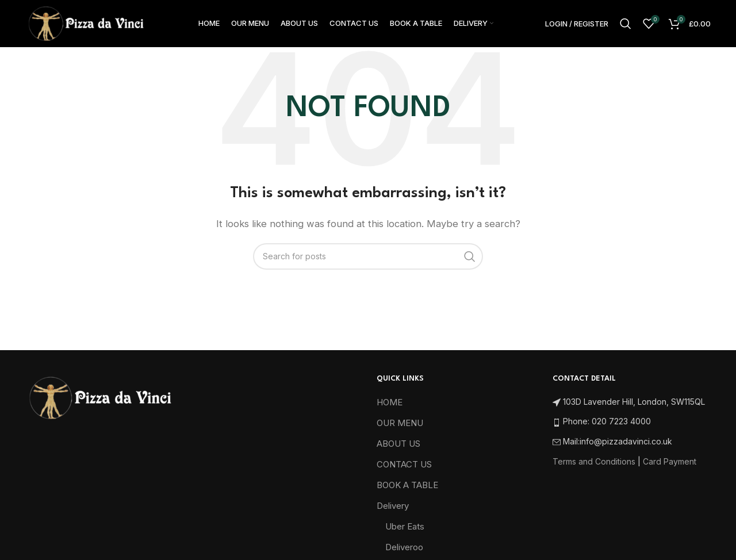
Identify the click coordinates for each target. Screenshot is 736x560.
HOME (390, 407)
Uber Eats (405, 531)
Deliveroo (404, 552)
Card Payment (670, 465)
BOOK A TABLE (407, 490)
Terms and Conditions (594, 465)
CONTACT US (404, 469)
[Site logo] (86, 25)
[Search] (626, 26)
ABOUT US (398, 448)
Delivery (393, 510)
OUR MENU (400, 427)
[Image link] (100, 402)
